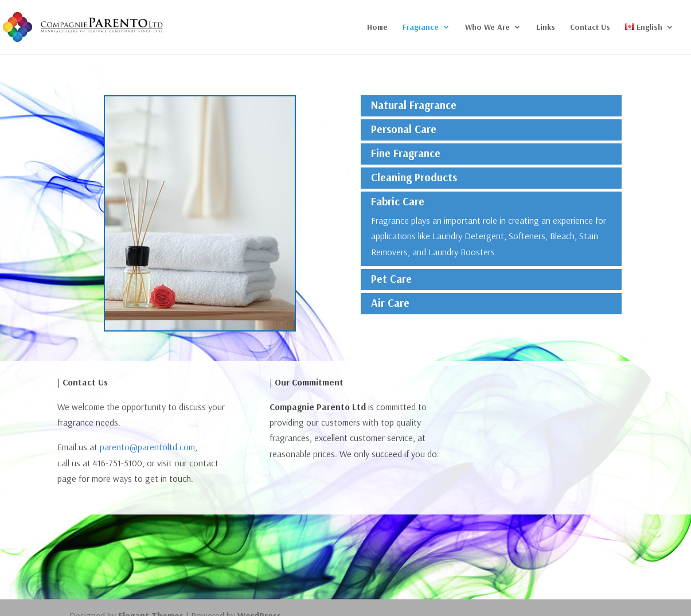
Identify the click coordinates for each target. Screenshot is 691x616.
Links (546, 28)
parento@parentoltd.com (147, 447)
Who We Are (487, 28)
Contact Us (590, 28)
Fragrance (421, 28)
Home (377, 28)
